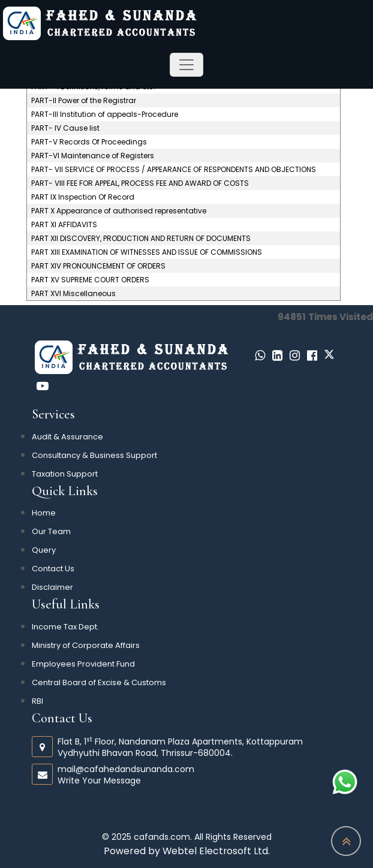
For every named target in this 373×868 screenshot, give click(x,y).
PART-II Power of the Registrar (84, 101)
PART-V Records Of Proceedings (89, 142)
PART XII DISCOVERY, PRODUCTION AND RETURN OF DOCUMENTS (141, 239)
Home (44, 513)
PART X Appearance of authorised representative (119, 211)
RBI (37, 701)
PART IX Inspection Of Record (83, 197)
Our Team (51, 531)
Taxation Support (65, 474)
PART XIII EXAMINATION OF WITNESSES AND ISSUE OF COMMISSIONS (147, 252)
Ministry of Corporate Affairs (86, 645)
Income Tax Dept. (65, 627)
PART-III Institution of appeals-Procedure (105, 114)
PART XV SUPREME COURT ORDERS (90, 280)
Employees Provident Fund (83, 664)
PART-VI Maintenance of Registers (93, 156)
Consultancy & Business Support (94, 455)
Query (44, 550)
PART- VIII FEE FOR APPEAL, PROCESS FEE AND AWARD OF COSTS (140, 183)
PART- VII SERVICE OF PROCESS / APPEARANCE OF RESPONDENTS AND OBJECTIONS (174, 170)
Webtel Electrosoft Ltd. (216, 851)
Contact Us (53, 569)
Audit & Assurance (67, 437)
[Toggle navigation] (186, 65)
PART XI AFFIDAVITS (64, 225)
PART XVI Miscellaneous (73, 294)
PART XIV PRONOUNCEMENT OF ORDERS (98, 266)
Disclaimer (52, 587)
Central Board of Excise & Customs (99, 682)
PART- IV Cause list (65, 128)
